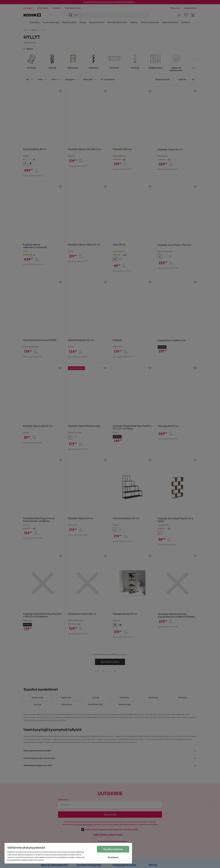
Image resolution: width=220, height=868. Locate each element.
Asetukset (113, 857)
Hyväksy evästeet (113, 849)
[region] (68, 853)
